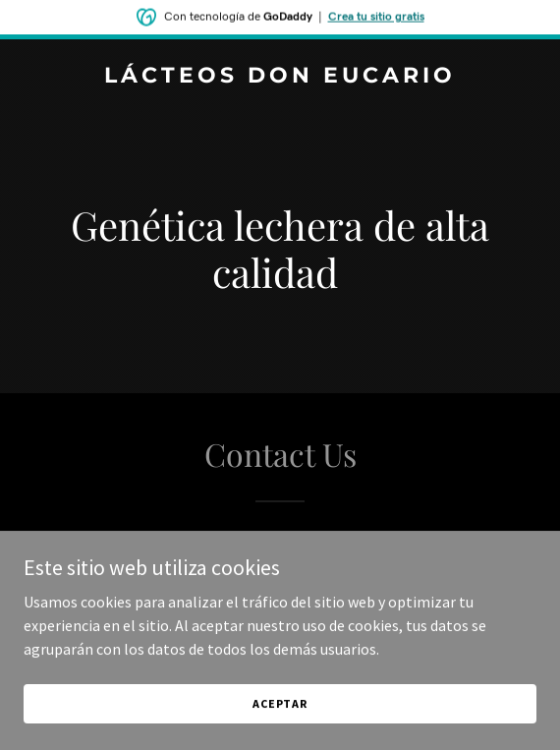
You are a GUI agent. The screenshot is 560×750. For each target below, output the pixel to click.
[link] (280, 77)
